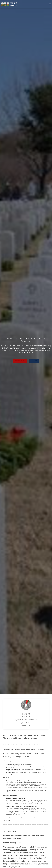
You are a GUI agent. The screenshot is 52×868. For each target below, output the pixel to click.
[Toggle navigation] (50, 4)
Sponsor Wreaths (20, 361)
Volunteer (34, 361)
